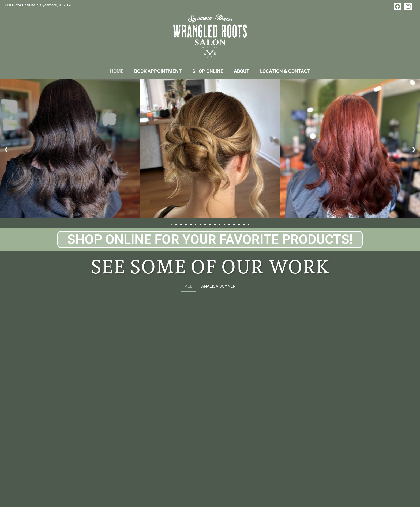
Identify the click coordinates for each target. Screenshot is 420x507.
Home (117, 71)
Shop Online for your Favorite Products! (210, 239)
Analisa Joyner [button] (218, 286)
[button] (6, 150)
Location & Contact (285, 71)
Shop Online (208, 71)
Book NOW (115, 427)
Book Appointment (158, 71)
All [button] (189, 286)
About (242, 71)
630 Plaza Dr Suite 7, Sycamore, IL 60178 (39, 5)
